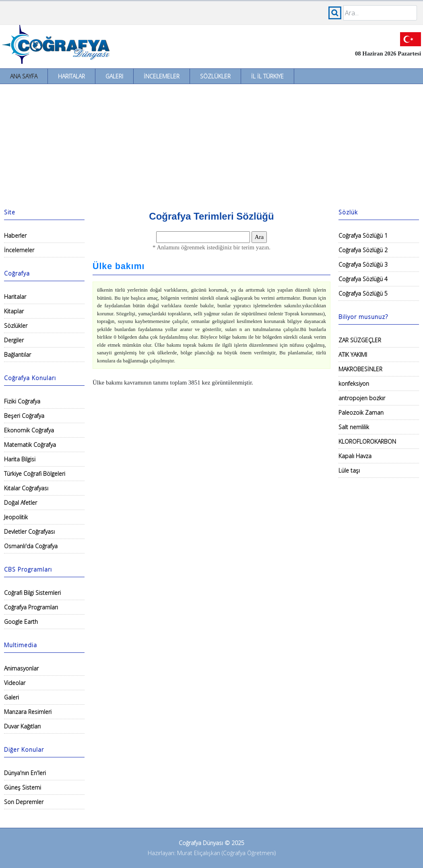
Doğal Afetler (21, 503)
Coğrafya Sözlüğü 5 (363, 293)
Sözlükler (215, 76)
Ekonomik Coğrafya (29, 430)
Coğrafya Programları (31, 607)
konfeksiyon (354, 384)
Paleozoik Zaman (361, 412)
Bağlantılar (18, 355)
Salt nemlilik (354, 427)
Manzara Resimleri (28, 712)
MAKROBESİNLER (360, 369)
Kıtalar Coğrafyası (26, 488)
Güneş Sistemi (23, 787)
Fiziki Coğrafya (22, 401)
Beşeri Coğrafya (24, 416)
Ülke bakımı (119, 266)
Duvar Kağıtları (22, 726)
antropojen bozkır (362, 398)
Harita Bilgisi (20, 459)
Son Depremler (24, 802)
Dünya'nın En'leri (25, 773)
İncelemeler (162, 76)
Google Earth (21, 622)
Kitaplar (14, 311)
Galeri (114, 76)
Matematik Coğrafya (30, 445)
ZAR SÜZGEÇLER (360, 340)
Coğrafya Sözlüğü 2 (363, 250)
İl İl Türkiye (267, 76)
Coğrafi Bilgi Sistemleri (32, 593)
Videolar (15, 683)
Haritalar (71, 76)
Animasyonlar (21, 668)
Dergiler (14, 340)
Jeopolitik (16, 517)
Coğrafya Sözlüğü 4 (363, 279)
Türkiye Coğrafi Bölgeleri (35, 474)
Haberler (15, 236)
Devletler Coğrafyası (29, 532)
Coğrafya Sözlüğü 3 (363, 264)
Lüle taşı (349, 470)
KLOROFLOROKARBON (367, 441)
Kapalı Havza (355, 456)
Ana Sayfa (24, 76)
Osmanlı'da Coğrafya (31, 546)
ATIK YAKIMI (353, 355)
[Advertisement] (211, 144)
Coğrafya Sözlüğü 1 (363, 236)
